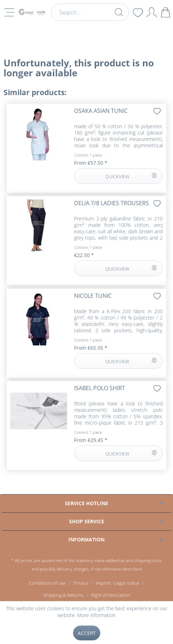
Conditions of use (47, 583)
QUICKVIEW (131, 175)
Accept (87, 633)
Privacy (81, 583)
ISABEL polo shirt (100, 388)
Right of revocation (111, 595)
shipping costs (148, 560)
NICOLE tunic (93, 296)
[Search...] (90, 12)
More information (96, 615)
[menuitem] (90, 12)
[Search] (119, 12)
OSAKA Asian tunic (101, 111)
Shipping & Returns (63, 595)
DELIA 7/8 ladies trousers (111, 203)
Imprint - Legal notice (117, 583)
